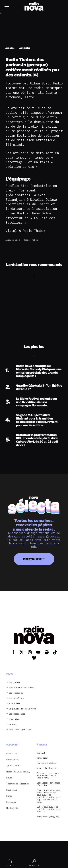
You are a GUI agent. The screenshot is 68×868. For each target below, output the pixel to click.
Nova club (12, 790)
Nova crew (42, 758)
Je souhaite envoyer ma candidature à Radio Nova (48, 776)
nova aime (14, 719)
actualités (15, 704)
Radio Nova (12, 759)
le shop (13, 724)
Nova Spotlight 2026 (20, 730)
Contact (41, 753)
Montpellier (13, 808)
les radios (15, 683)
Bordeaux (11, 802)
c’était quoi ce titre (21, 688)
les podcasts (16, 693)
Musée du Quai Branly (18, 772)
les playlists (16, 698)
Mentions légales (46, 763)
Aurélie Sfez (13, 240)
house (9, 778)
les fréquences (17, 714)
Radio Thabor (31, 240)
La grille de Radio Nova (22, 709)
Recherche (34, 863)
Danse (9, 796)
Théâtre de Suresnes (18, 784)
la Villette (13, 765)
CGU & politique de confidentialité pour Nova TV (49, 809)
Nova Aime (12, 753)
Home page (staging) (48, 817)
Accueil (10, 863)
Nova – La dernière (47, 768)
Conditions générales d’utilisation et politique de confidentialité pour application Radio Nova (49, 796)
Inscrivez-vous (32, 559)
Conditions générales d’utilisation (49, 784)
